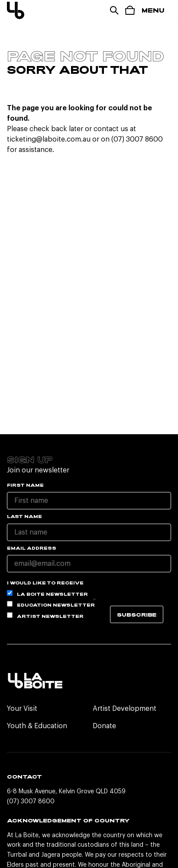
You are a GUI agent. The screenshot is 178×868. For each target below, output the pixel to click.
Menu (153, 10)
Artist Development (125, 709)
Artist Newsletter (45, 616)
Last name (24, 516)
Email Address (32, 548)
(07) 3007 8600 (31, 802)
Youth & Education (37, 726)
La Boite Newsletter (47, 593)
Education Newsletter (51, 604)
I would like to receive (45, 583)
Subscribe (137, 614)
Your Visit (22, 709)
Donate (104, 726)
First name (25, 485)
